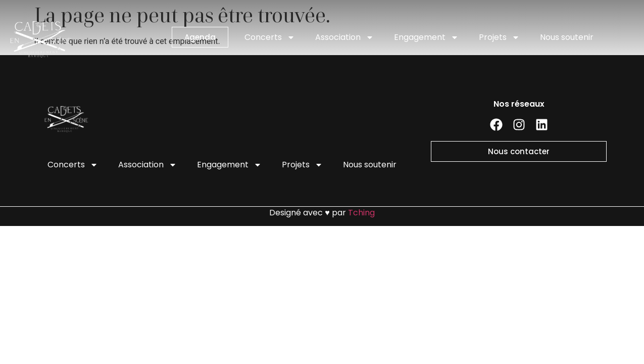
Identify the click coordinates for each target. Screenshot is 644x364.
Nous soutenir (567, 37)
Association (344, 37)
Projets (499, 37)
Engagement (426, 37)
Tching (361, 213)
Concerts (270, 37)
